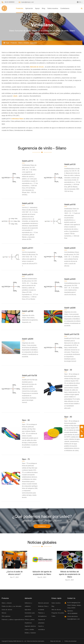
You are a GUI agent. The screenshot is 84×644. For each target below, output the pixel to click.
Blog (44, 8)
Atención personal (43, 603)
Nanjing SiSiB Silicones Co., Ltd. (17, 641)
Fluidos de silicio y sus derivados (12, 606)
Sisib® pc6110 (28, 161)
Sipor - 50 (26, 420)
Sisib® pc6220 (70, 248)
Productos (20, 8)
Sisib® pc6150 (70, 204)
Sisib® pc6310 (28, 274)
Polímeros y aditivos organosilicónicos (13, 620)
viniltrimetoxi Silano (17, 119)
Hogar (7, 43)
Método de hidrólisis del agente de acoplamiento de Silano (70, 574)
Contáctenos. (65, 8)
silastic (15, 96)
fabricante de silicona (37, 67)
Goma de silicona (7, 610)
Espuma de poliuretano (42, 621)
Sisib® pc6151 (28, 248)
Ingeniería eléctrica (30, 626)
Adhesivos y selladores (28, 605)
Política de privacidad (70, 641)
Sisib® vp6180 (28, 311)
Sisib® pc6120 (70, 164)
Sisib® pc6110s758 (29, 375)
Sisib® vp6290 (28, 339)
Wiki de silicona (56, 610)
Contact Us (71, 598)
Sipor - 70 (26, 459)
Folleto (53, 616)
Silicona (4, 613)
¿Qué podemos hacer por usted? (42, 516)
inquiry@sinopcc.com (28, 2)
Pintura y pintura (30, 620)
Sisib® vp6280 (70, 308)
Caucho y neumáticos (41, 628)
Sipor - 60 (68, 417)
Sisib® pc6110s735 (72, 334)
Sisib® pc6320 (70, 279)
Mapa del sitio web (56, 641)
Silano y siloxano (24, 43)
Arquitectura (28, 623)
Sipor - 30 (68, 370)
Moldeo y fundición (30, 633)
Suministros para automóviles (30, 615)
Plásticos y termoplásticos (42, 615)
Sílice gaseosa (6, 616)
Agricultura (28, 610)
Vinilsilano (34, 43)
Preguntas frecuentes (58, 613)
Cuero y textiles (29, 629)
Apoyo (37, 8)
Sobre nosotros (53, 8)
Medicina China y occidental (43, 608)
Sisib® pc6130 (28, 203)
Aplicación (29, 8)
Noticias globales (42, 542)
